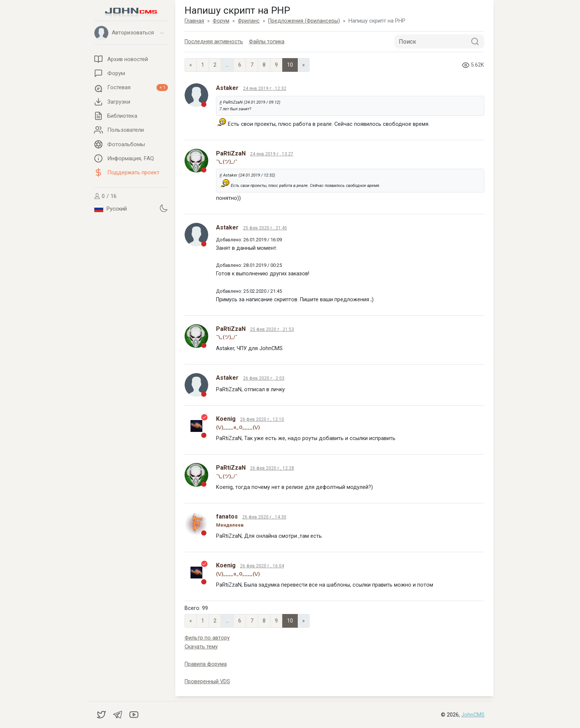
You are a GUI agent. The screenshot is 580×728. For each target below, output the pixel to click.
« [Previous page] (191, 65)
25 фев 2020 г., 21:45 (265, 228)
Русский (111, 209)
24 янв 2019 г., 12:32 (265, 88)
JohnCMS (473, 715)
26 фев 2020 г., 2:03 (264, 378)
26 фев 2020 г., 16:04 (262, 566)
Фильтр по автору (207, 638)
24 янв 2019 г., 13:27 (272, 154)
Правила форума (206, 664)
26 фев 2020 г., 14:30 (264, 517)
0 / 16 (105, 196)
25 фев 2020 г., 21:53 (272, 329)
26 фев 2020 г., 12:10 (262, 419)
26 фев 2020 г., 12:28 (272, 468)
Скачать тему (201, 647)
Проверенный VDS (207, 682)
